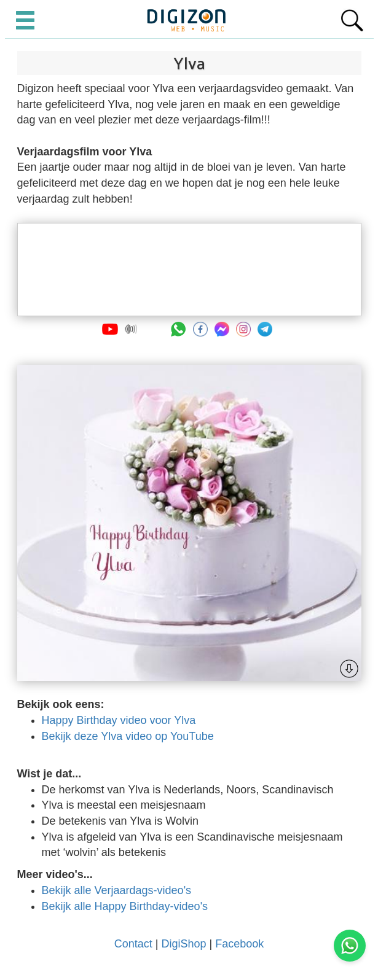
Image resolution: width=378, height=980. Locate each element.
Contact (133, 944)
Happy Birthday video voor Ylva (119, 720)
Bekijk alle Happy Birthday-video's (125, 906)
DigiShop (183, 944)
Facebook (239, 944)
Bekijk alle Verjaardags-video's (117, 890)
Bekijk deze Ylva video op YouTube (128, 736)
